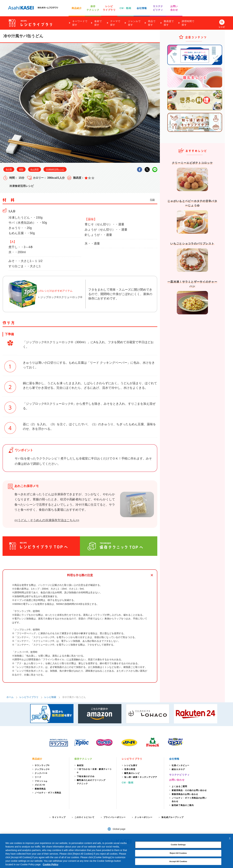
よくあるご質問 (179, 786)
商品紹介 (77, 8)
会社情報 (142, 8)
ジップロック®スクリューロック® (61, 297)
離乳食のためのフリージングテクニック (91, 782)
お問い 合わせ (174, 8)
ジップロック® (42, 769)
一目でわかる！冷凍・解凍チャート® (94, 771)
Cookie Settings (178, 845)
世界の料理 (130, 769)
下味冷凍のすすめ (86, 776)
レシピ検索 (50, 697)
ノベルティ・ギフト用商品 (48, 793)
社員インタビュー (181, 765)
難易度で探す (169, 23)
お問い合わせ (177, 780)
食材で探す (98, 23)
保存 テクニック (93, 8)
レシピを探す (131, 765)
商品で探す (152, 23)
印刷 (152, 200)
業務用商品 (40, 789)
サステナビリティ (179, 775)
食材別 (80, 765)
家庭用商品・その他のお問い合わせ (189, 790)
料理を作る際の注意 (80, 575)
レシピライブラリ (29, 697)
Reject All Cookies (178, 853)
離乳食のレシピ (132, 773)
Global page (119, 829)
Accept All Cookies (178, 862)
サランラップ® (42, 765)
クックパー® (41, 773)
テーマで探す (115, 23)
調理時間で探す (188, 23)
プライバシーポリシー (115, 817)
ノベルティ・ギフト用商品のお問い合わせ (189, 800)
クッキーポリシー (144, 817)
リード (38, 777)
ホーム (10, 697)
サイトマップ (59, 817)
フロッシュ (41, 781)
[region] (116, 851)
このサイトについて (84, 817)
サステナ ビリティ (158, 8)
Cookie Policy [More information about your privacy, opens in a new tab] (51, 864)
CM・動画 (125, 8)
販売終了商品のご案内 (183, 805)
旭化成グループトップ (172, 817)
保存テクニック (83, 759)
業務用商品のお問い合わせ (185, 794)
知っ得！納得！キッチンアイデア (141, 777)
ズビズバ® (40, 785)
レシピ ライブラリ (109, 8)
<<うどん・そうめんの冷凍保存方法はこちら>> (47, 520)
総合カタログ (178, 769)
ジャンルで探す (134, 23)
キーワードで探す (80, 23)
